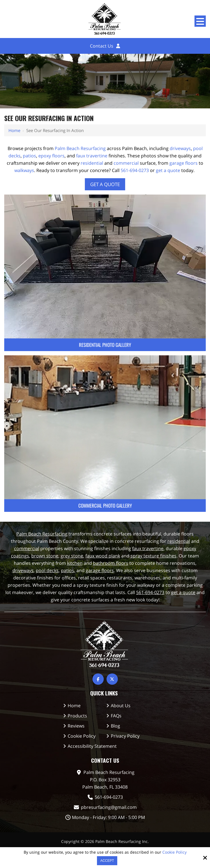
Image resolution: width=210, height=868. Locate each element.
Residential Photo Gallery (105, 345)
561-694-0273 (135, 170)
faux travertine (92, 156)
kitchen (75, 563)
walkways (24, 170)
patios (29, 156)
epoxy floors (51, 156)
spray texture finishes (153, 556)
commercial (126, 163)
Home (14, 130)
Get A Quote (105, 184)
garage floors (184, 163)
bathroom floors (111, 563)
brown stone (45, 556)
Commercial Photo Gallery (105, 506)
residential (92, 163)
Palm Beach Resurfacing (80, 148)
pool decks (47, 570)
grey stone (72, 556)
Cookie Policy (174, 852)
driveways (180, 148)
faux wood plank (103, 556)
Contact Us (102, 46)
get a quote (168, 170)
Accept (107, 861)
